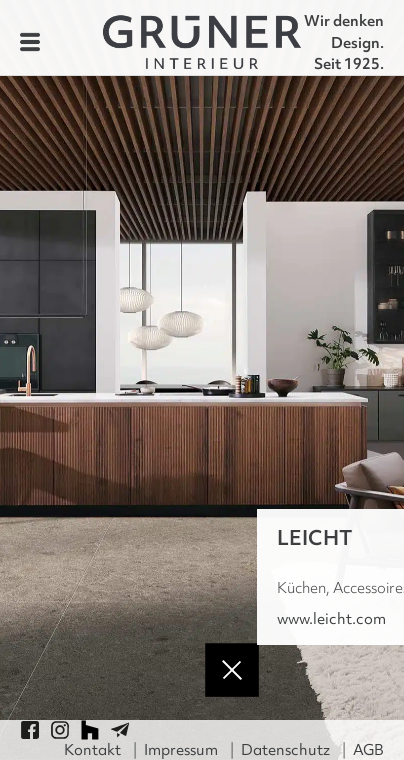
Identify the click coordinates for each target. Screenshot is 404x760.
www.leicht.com (331, 618)
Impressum (181, 750)
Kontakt (92, 750)
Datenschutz (285, 750)
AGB (368, 750)
